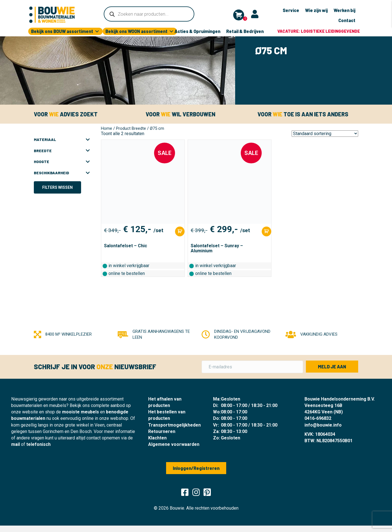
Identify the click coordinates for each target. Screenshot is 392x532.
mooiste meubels (81, 412)
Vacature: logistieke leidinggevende (319, 31)
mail (16, 444)
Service (291, 10)
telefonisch (38, 444)
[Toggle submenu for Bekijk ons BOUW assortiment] (97, 31)
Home (107, 128)
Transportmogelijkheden (174, 425)
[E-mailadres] (252, 367)
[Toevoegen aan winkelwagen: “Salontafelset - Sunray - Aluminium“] (266, 231)
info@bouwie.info (323, 425)
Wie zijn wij (316, 10)
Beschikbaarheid (62, 173)
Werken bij (344, 10)
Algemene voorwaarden (174, 444)
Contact (347, 20)
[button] (332, 367)
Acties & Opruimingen (197, 31)
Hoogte (62, 162)
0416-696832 (318, 418)
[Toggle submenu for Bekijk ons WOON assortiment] (171, 31)
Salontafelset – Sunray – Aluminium (217, 248)
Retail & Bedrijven (245, 31)
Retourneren (162, 431)
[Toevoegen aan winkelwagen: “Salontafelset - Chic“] (180, 231)
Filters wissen (57, 187)
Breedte (62, 151)
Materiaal (62, 140)
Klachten (157, 438)
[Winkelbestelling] (325, 134)
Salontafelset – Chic (126, 246)
